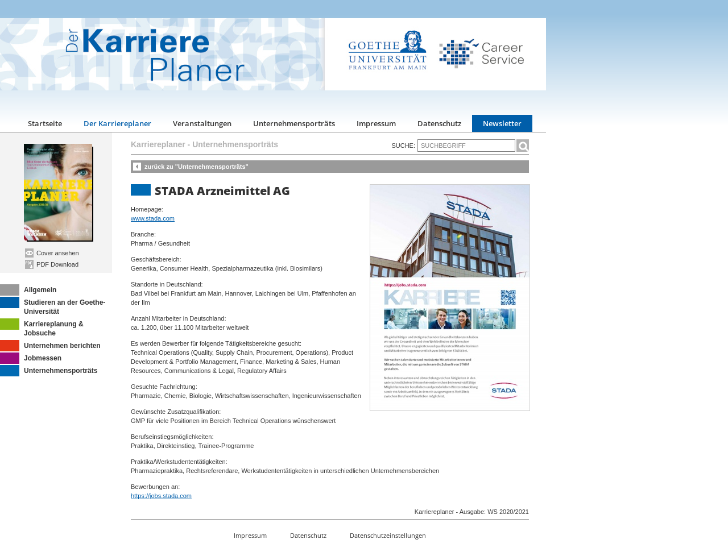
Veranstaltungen (202, 123)
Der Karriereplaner (117, 123)
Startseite (45, 123)
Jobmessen (31, 358)
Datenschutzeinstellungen (388, 535)
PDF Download (52, 264)
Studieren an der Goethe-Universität (53, 306)
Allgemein (28, 290)
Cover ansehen (52, 253)
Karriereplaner (158, 144)
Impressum (376, 123)
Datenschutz (439, 123)
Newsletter (502, 123)
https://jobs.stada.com (161, 496)
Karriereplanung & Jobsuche (42, 328)
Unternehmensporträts (294, 123)
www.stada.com (153, 218)
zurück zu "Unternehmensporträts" (197, 167)
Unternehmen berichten (50, 346)
